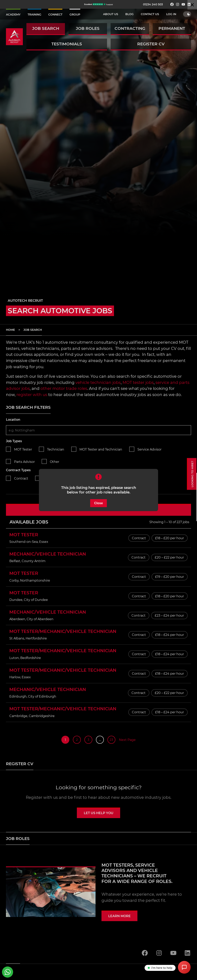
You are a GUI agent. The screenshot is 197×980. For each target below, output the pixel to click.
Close (98, 503)
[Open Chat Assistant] (184, 967)
